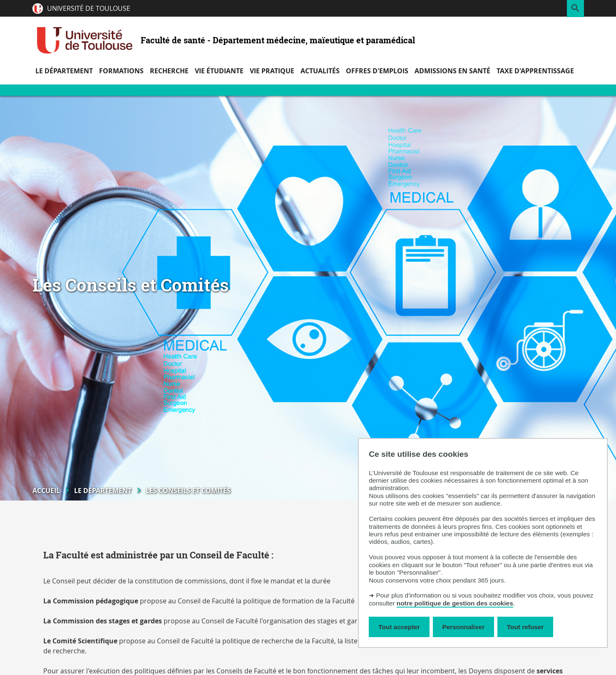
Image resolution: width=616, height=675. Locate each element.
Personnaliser (464, 627)
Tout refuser (525, 627)
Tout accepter (399, 627)
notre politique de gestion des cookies (455, 603)
